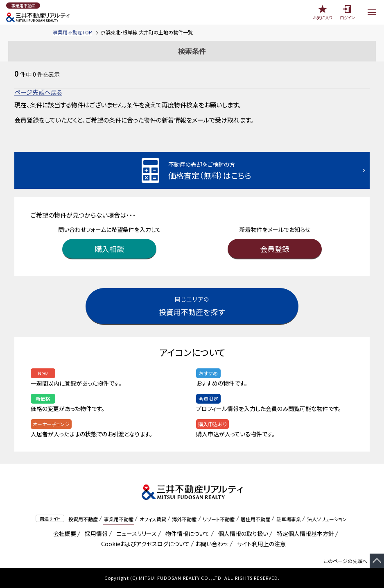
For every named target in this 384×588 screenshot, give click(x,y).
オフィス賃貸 (153, 519)
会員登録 (275, 249)
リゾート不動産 (219, 519)
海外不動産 (184, 519)
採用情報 (95, 534)
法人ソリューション (327, 519)
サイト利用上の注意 (260, 544)
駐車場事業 (289, 519)
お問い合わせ (212, 544)
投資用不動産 (83, 519)
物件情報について (186, 534)
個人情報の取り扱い (242, 534)
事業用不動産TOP (72, 32)
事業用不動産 (119, 519)
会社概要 (63, 534)
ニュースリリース (135, 534)
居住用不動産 (255, 519)
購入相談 (109, 249)
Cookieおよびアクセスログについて (144, 544)
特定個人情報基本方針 (304, 534)
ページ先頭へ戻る (38, 92)
